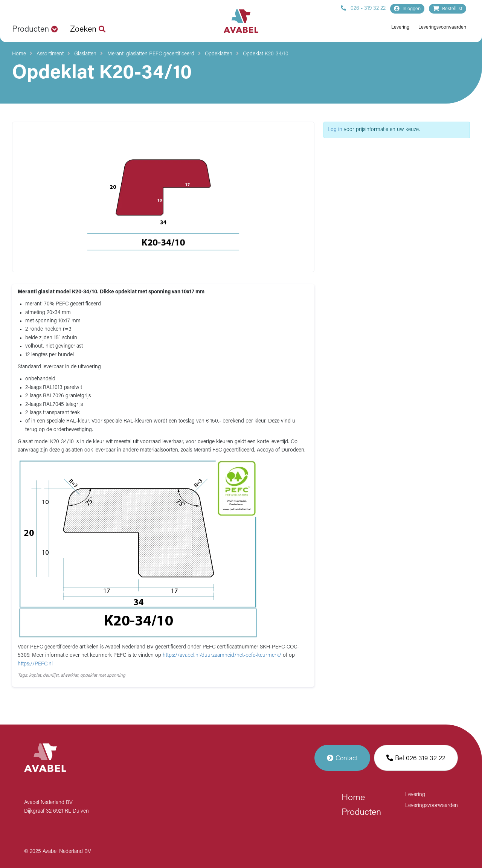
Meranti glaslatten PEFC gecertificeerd (151, 54)
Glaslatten (85, 54)
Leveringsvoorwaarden (442, 27)
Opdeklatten (219, 54)
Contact (342, 758)
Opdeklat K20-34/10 (266, 54)
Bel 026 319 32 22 (416, 758)
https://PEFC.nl (35, 664)
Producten (361, 813)
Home (19, 54)
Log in (335, 130)
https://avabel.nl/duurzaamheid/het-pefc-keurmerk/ (223, 655)
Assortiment (50, 54)
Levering (400, 27)
